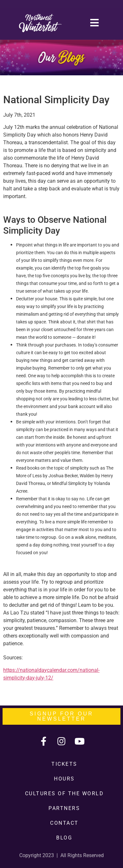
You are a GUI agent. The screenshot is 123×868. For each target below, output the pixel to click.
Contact (64, 823)
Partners (64, 808)
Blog (64, 838)
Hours (64, 779)
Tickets (64, 764)
